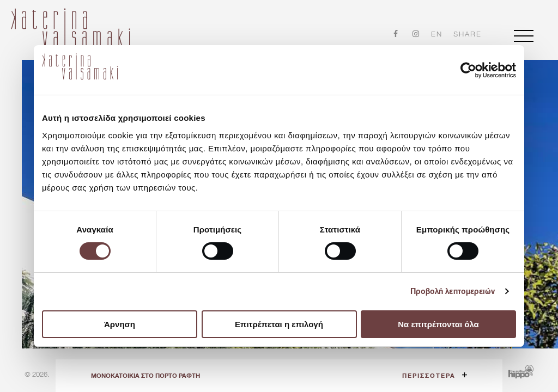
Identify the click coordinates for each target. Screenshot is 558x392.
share (468, 34)
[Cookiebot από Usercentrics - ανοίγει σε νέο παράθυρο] (468, 70)
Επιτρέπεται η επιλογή (279, 324)
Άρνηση (120, 324)
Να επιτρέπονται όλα (438, 324)
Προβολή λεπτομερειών (453, 291)
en (437, 34)
